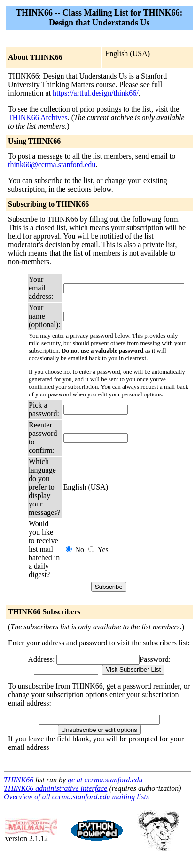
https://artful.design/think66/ (96, 93)
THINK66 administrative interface (55, 788)
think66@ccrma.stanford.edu (52, 165)
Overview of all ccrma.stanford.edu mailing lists (76, 797)
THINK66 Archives (38, 117)
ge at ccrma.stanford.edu (105, 780)
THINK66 (19, 780)
